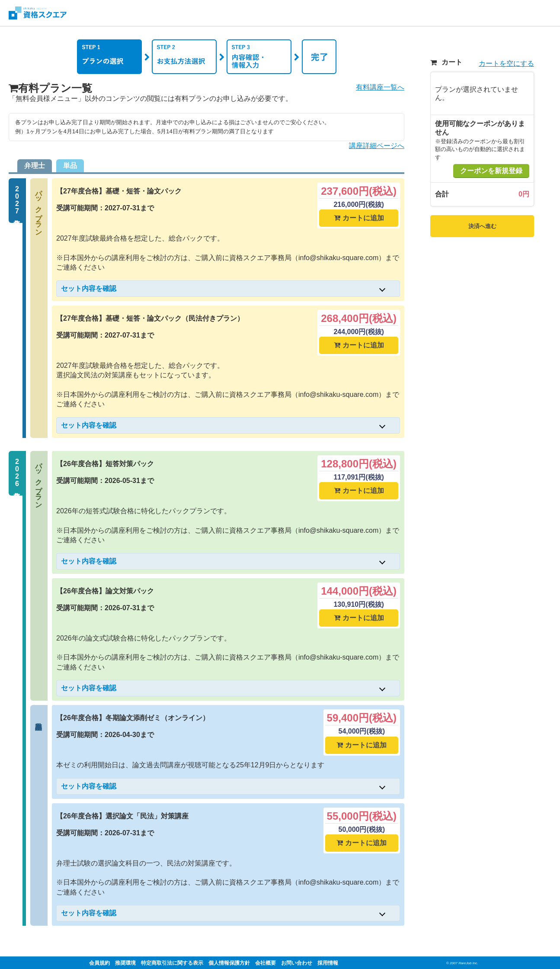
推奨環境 (125, 963)
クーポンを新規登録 (491, 171)
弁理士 (35, 166)
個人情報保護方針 (229, 963)
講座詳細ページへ (377, 146)
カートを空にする (506, 63)
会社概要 (266, 963)
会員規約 (99, 963)
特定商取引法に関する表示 (172, 963)
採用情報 (328, 963)
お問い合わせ (297, 963)
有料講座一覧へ (380, 87)
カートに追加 (359, 218)
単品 (70, 166)
